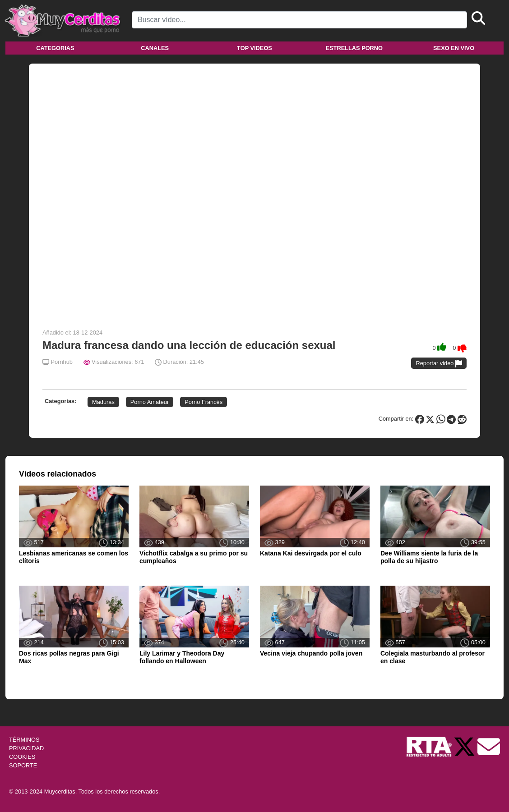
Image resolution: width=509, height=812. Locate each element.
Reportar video (439, 364)
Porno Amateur (150, 402)
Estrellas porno (354, 48)
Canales (155, 48)
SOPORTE (23, 765)
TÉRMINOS (24, 740)
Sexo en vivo (454, 48)
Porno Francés (204, 402)
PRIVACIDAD (26, 748)
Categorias (55, 48)
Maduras (103, 402)
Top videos (255, 48)
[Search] (299, 20)
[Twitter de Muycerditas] (465, 746)
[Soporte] (489, 746)
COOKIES (22, 757)
